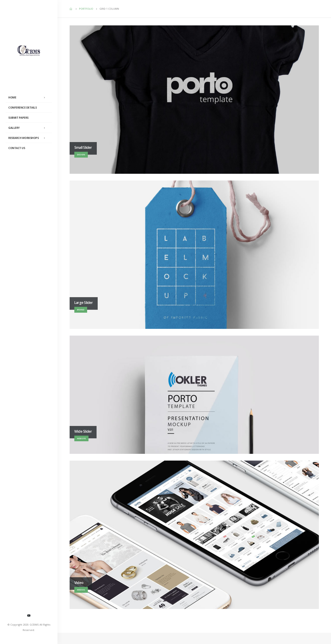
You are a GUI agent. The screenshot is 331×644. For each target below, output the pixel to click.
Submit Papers (18, 118)
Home (12, 97)
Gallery (14, 128)
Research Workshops (23, 138)
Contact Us (17, 148)
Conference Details (22, 108)
